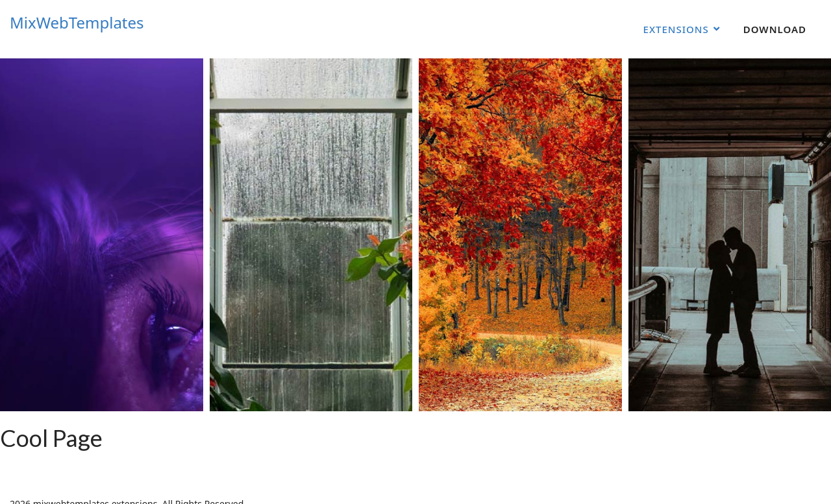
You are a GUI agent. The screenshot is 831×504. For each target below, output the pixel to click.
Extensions (676, 29)
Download (775, 29)
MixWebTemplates (77, 23)
